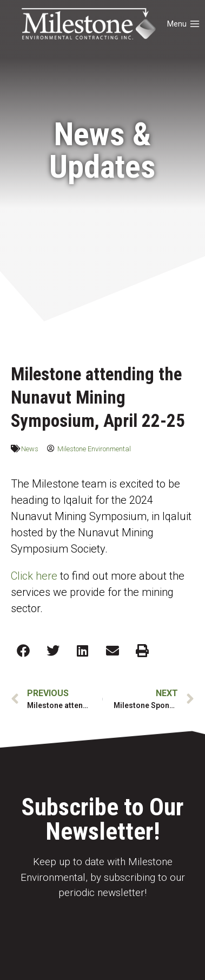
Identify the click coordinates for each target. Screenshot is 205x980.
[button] (23, 650)
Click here (34, 576)
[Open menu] (184, 24)
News (30, 449)
